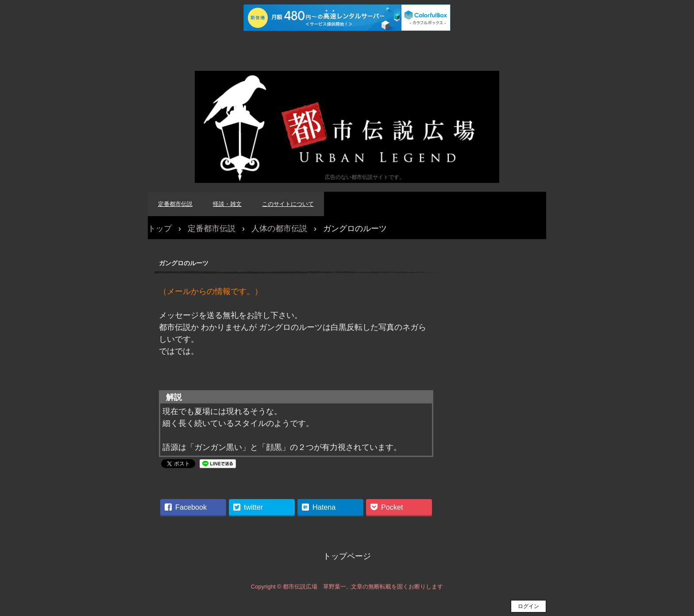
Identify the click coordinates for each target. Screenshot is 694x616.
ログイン (528, 606)
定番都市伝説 (175, 204)
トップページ (347, 556)
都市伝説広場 (347, 127)
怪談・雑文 (227, 204)
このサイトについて (288, 204)
